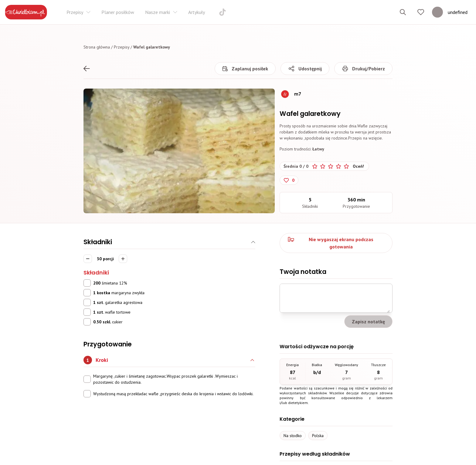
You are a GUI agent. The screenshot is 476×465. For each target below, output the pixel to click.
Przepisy (122, 47)
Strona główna (97, 47)
